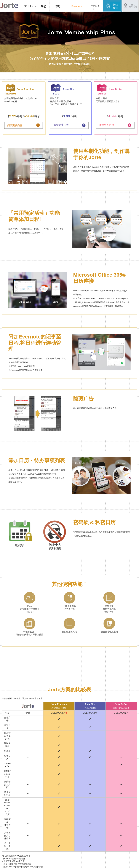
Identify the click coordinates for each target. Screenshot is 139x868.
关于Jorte (30, 6)
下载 (59, 6)
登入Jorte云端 (131, 6)
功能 (44, 6)
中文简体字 (94, 7)
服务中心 (113, 6)
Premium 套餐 (76, 6)
